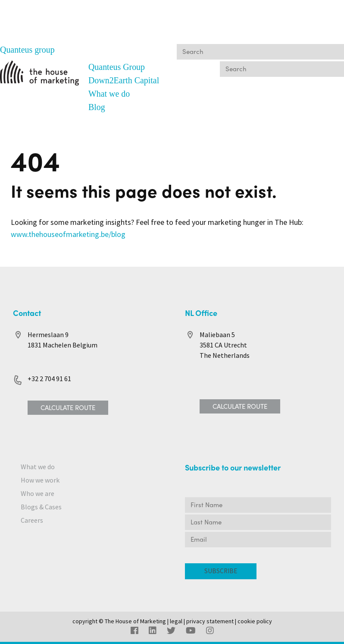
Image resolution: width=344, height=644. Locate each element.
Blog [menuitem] (97, 106)
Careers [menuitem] (32, 518)
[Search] (260, 52)
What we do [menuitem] (109, 93)
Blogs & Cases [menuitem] (41, 505)
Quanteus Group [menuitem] (117, 67)
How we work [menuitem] (40, 478)
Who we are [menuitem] (38, 491)
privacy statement (210, 619)
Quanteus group (27, 50)
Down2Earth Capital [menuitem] (124, 80)
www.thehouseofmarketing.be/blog (68, 233)
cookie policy (255, 619)
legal (176, 619)
